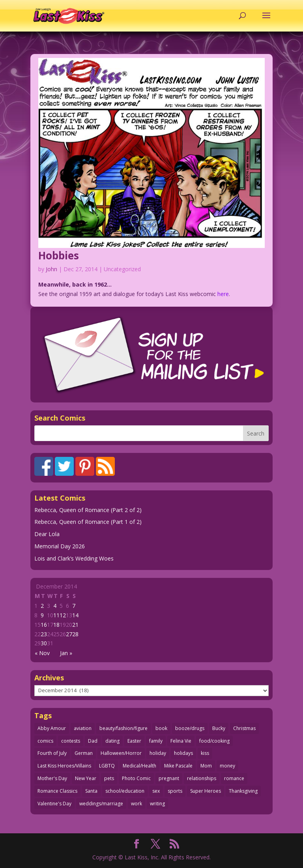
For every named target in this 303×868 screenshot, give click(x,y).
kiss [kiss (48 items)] (205, 753)
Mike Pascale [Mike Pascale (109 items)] (178, 766)
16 (44, 625)
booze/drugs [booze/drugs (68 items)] (190, 728)
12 (63, 615)
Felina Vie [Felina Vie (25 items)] (181, 741)
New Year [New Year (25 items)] (86, 778)
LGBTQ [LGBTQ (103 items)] (107, 766)
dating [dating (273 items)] (112, 741)
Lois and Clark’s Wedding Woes (74, 558)
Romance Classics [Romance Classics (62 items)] (57, 791)
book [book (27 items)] (161, 728)
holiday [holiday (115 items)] (158, 753)
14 (75, 615)
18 (56, 625)
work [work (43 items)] (137, 804)
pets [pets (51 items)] (109, 778)
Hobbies (59, 255)
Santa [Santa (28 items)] (91, 791)
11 (56, 615)
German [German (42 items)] (84, 753)
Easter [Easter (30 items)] (134, 741)
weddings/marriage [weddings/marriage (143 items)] (101, 804)
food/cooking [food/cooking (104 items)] (214, 741)
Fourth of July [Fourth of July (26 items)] (52, 753)
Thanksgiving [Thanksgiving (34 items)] (243, 791)
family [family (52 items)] (156, 741)
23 (44, 634)
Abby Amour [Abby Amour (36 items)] (52, 728)
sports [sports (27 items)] (175, 791)
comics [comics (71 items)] (45, 741)
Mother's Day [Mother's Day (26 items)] (52, 778)
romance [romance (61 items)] (234, 778)
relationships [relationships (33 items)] (202, 778)
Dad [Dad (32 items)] (93, 741)
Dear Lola (47, 534)
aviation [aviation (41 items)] (83, 728)
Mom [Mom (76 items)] (206, 766)
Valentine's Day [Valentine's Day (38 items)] (54, 804)
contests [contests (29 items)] (71, 741)
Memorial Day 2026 (60, 546)
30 (44, 643)
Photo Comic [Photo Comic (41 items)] (136, 778)
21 (75, 625)
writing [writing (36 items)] (157, 804)
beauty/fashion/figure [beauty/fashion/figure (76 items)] (123, 728)
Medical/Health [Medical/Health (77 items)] (139, 766)
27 (69, 634)
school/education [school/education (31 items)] (125, 791)
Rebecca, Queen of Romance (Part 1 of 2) (88, 522)
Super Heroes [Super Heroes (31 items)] (206, 791)
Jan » (66, 653)
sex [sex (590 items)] (156, 791)
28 (75, 634)
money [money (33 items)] (227, 766)
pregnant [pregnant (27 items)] (169, 778)
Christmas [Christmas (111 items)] (244, 728)
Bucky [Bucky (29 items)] (219, 728)
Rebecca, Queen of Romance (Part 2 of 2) (88, 510)
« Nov (42, 653)
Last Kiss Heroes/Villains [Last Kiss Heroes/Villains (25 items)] (64, 766)
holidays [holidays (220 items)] (183, 753)
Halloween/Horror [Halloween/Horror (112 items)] (121, 753)
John (51, 269)
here (223, 294)
